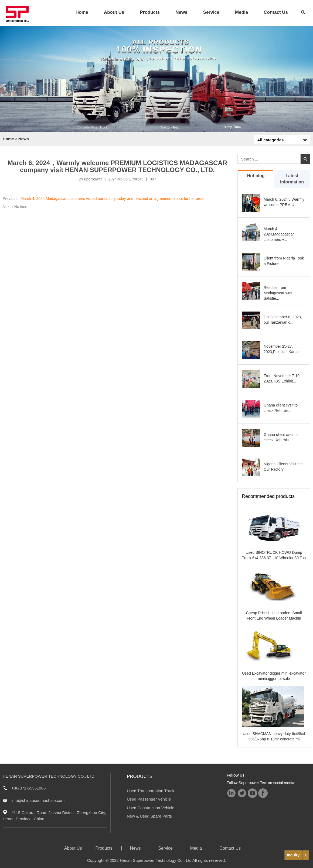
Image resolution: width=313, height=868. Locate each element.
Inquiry (293, 855)
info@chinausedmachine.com (38, 800)
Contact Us (276, 12)
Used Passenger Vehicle (149, 799)
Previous (104, 199)
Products (150, 12)
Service (211, 12)
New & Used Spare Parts (149, 816)
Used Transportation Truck (151, 791)
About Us (114, 12)
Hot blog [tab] (256, 176)
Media (241, 12)
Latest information (292, 179)
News (181, 12)
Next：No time (15, 207)
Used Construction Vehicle (151, 808)
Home (82, 12)
